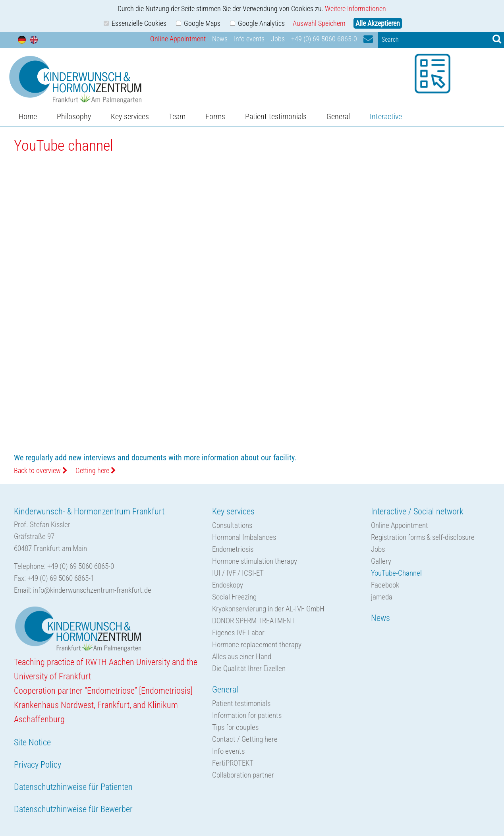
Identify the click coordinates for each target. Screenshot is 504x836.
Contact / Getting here (245, 739)
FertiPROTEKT (233, 763)
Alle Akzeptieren (378, 23)
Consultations (232, 525)
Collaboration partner (243, 775)
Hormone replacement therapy (257, 645)
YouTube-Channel (396, 573)
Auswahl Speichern (319, 23)
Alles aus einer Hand (242, 657)
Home (28, 116)
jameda (382, 597)
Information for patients (247, 715)
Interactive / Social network (417, 511)
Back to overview (41, 470)
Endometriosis (233, 549)
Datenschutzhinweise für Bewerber (73, 809)
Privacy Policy (38, 765)
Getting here (96, 470)
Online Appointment (178, 39)
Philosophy (74, 116)
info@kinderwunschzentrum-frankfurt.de (92, 590)
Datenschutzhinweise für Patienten (73, 787)
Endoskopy (228, 585)
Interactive (386, 116)
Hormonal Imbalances (244, 537)
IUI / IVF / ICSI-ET (238, 573)
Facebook (385, 585)
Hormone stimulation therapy (255, 561)
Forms (215, 116)
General (338, 116)
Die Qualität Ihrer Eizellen (249, 668)
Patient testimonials (276, 116)
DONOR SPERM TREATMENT (254, 621)
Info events (249, 39)
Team (177, 116)
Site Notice (32, 742)
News (220, 39)
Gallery (381, 561)
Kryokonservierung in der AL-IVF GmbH (268, 609)
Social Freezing (234, 597)
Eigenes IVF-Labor (238, 633)
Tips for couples (235, 727)
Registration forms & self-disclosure (423, 537)
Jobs (278, 39)
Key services (130, 116)
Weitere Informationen (355, 9)
